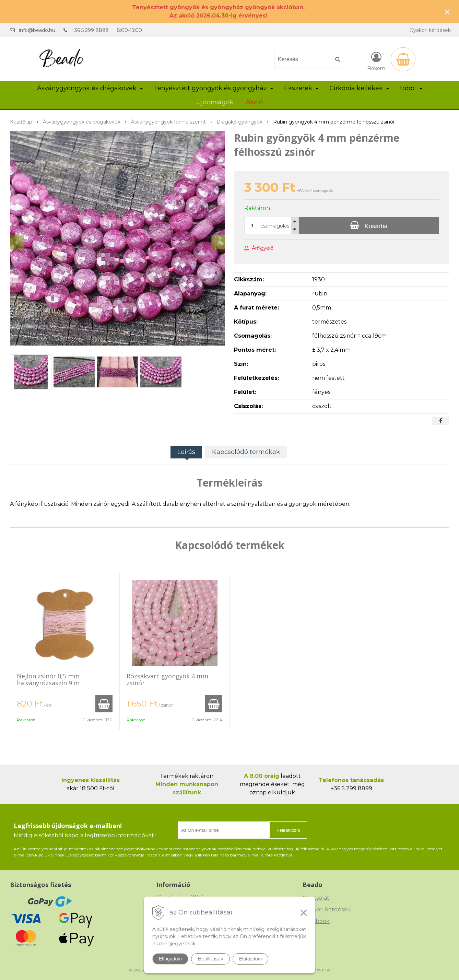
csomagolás (275, 226)
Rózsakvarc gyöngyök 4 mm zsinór (167, 679)
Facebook (316, 921)
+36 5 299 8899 (90, 30)
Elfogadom (170, 959)
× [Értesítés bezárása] (447, 11)
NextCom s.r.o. (316, 970)
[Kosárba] (369, 225)
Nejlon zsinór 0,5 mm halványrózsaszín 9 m (48, 679)
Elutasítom (250, 959)
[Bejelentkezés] (376, 61)
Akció (254, 102)
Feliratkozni (288, 830)
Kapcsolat (316, 898)
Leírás (186, 452)
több (411, 88)
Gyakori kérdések (430, 30)
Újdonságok (215, 102)
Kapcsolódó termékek (246, 452)
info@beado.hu (37, 30)
